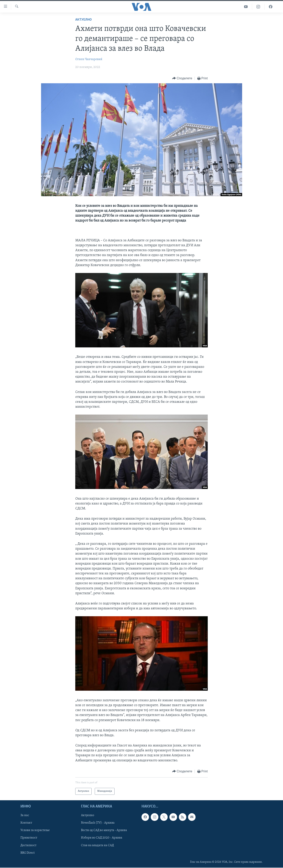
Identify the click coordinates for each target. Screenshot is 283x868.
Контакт (26, 823)
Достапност (28, 845)
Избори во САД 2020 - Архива (102, 838)
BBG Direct (28, 853)
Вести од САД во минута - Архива (104, 830)
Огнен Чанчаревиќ (89, 59)
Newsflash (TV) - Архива (98, 823)
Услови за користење (35, 830)
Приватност (29, 838)
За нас (25, 815)
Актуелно (84, 20)
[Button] (182, 78)
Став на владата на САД (97, 845)
